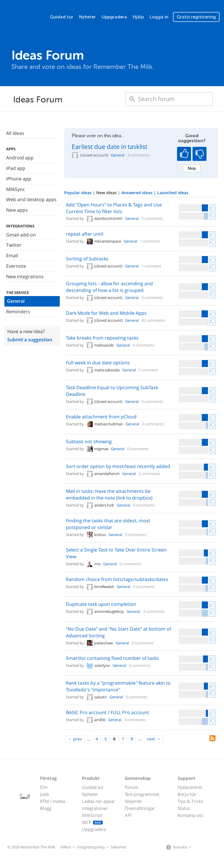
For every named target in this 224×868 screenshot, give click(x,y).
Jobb (44, 794)
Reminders (18, 312)
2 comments (149, 474)
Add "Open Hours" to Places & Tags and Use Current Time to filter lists (114, 208)
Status (184, 808)
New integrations (25, 276)
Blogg (46, 808)
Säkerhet (118, 847)
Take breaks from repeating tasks (102, 338)
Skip (192, 168)
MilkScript (92, 815)
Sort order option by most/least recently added (118, 466)
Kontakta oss (190, 815)
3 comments (152, 218)
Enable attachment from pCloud (101, 417)
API (128, 815)
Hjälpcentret (190, 787)
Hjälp (138, 17)
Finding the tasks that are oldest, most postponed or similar (108, 524)
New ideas (107, 193)
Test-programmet (142, 794)
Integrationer (95, 808)
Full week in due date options (98, 363)
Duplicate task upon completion (101, 604)
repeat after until (85, 234)
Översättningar (140, 808)
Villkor (66, 847)
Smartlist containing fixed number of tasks (112, 658)
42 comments (153, 320)
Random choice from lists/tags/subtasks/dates (117, 579)
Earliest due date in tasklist (110, 147)
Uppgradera (114, 17)
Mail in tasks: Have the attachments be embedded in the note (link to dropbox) (109, 494)
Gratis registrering (196, 17)
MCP (92, 822)
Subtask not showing (89, 441)
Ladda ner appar (98, 801)
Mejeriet (133, 801)
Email (12, 255)
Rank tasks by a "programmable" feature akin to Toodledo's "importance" (118, 686)
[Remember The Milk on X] (209, 847)
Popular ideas (78, 193)
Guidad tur (62, 17)
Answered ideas (138, 193)
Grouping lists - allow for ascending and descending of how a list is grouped (109, 287)
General (16, 301)
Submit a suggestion (30, 340)
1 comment (150, 241)
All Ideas (15, 133)
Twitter (14, 245)
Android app (20, 158)
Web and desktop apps (31, 199)
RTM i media (52, 801)
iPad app (16, 168)
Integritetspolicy (91, 847)
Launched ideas (173, 193)
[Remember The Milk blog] (217, 847)
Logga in (159, 17)
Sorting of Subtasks (87, 259)
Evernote (16, 266)
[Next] (154, 739)
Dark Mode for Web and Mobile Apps (106, 313)
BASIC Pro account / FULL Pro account (107, 712)
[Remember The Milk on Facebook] (201, 847)
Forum (132, 787)
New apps (17, 210)
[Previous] (75, 739)
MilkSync (16, 189)
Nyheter (87, 17)
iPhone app (19, 179)
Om (44, 787)
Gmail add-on (21, 235)
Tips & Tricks (190, 801)
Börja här (187, 794)
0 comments (139, 155)
